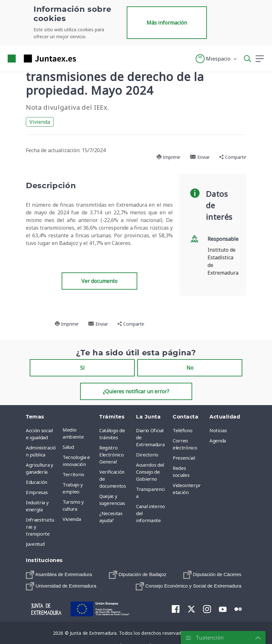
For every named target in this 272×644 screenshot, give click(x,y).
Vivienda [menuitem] (72, 519)
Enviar (200, 157)
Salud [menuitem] (68, 447)
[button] (217, 59)
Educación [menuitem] (37, 482)
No (190, 368)
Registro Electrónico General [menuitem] (111, 455)
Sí (82, 368)
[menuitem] (59, 575)
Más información (167, 23)
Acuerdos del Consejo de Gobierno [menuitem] (150, 472)
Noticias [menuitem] (218, 430)
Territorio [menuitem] (73, 474)
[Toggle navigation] (85, 58)
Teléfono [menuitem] (182, 430)
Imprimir (168, 157)
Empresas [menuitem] (37, 492)
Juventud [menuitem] (35, 544)
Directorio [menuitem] (147, 455)
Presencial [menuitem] (184, 458)
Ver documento (99, 281)
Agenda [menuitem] (218, 440)
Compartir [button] (233, 157)
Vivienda (40, 122)
